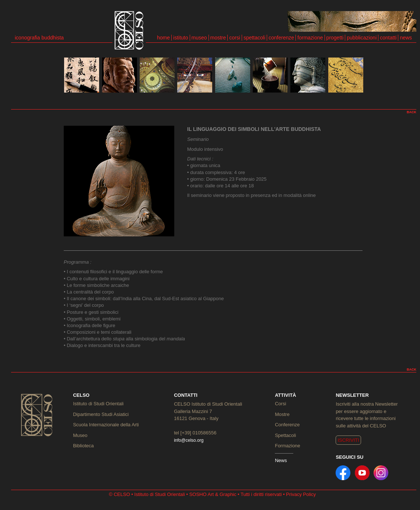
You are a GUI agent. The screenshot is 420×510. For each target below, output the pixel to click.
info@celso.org (189, 440)
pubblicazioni (362, 38)
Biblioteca (83, 446)
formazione (310, 38)
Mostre (282, 414)
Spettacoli (285, 435)
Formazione (288, 446)
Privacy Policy (301, 494)
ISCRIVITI (348, 440)
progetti (335, 38)
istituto (181, 38)
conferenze (281, 38)
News (281, 460)
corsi (235, 38)
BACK (412, 112)
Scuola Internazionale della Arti (106, 425)
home (163, 38)
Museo (80, 435)
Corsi (280, 404)
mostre (218, 38)
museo (199, 38)
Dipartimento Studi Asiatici (101, 414)
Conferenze (287, 425)
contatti (388, 38)
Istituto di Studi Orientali (98, 404)
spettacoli (254, 38)
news (406, 38)
